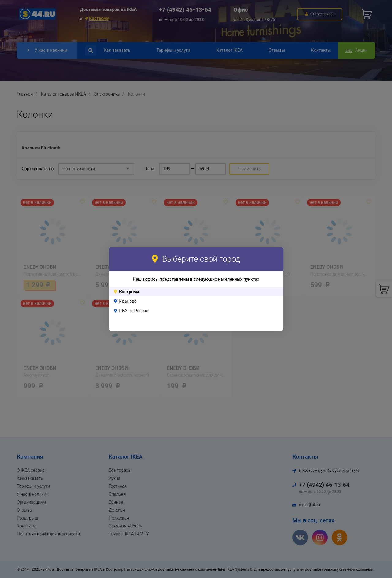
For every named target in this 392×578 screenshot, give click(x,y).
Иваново (128, 301)
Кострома (129, 292)
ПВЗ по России (134, 311)
